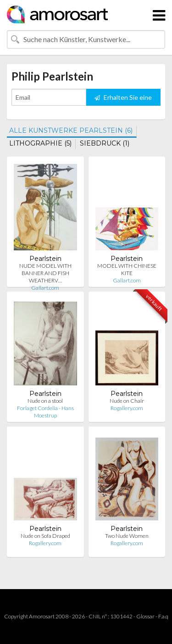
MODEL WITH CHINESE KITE (127, 269)
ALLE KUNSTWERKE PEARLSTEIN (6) (71, 130)
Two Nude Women (127, 536)
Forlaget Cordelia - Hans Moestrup (45, 412)
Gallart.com (45, 288)
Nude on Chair (127, 401)
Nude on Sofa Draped (45, 536)
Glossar (145, 616)
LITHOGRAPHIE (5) (40, 143)
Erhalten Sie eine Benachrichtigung (123, 100)
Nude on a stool (45, 401)
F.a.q (163, 616)
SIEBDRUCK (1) (105, 143)
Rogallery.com (127, 408)
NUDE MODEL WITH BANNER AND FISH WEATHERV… (45, 273)
